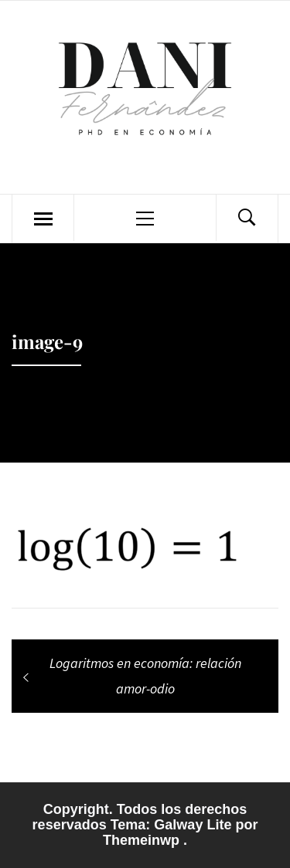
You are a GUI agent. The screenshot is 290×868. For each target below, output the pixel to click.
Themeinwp (143, 840)
